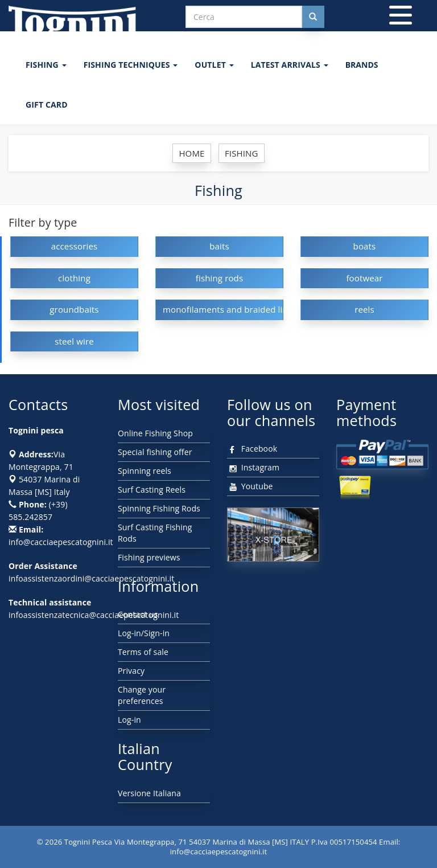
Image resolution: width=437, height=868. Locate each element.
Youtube (250, 486)
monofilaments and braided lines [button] (223, 309)
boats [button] (365, 246)
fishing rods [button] (220, 278)
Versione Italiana (149, 793)
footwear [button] (364, 278)
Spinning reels (145, 471)
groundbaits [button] (74, 309)
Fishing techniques (131, 65)
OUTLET (214, 65)
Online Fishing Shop (155, 433)
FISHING (46, 65)
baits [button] (219, 246)
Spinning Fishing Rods (159, 508)
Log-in (129, 720)
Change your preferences (142, 695)
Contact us (138, 614)
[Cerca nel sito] (313, 17)
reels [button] (364, 309)
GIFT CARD (47, 105)
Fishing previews (149, 557)
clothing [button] (74, 278)
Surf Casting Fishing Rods (155, 533)
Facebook (252, 449)
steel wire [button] (74, 341)
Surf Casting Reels (152, 490)
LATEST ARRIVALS (290, 65)
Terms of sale (143, 652)
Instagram (253, 467)
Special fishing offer (155, 452)
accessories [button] (75, 246)
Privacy (131, 671)
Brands (362, 65)
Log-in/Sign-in (144, 633)
